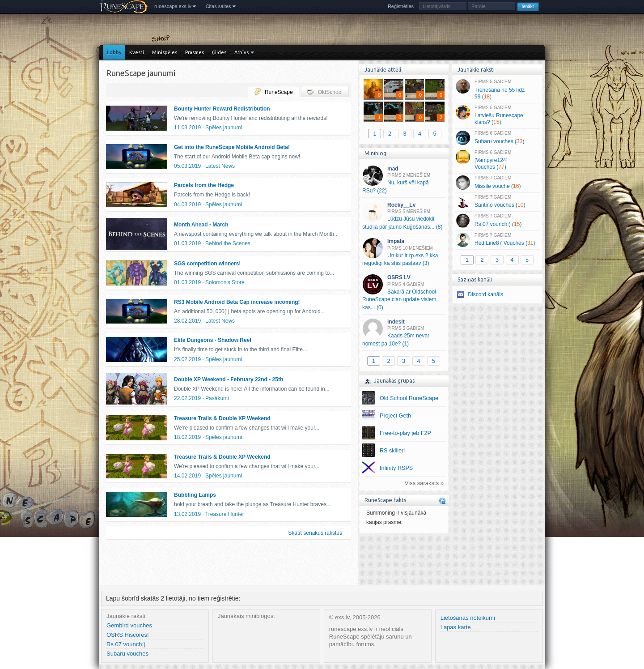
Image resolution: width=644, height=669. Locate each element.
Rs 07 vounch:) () (497, 221)
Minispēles (165, 52)
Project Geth (395, 416)
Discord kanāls (485, 294)
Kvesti (137, 52)
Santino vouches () (497, 202)
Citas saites (218, 6)
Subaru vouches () (497, 138)
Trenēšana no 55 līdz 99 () (497, 89)
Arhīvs (241, 52)
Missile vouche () (497, 183)
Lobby (114, 52)
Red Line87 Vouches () (497, 240)
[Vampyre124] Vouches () (497, 160)
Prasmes (195, 52)
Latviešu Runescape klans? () (497, 115)
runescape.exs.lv (173, 6)
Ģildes (219, 52)
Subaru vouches (127, 654)
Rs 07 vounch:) (126, 644)
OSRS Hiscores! (128, 635)
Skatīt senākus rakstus (315, 533)
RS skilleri (392, 451)
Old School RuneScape (409, 398)
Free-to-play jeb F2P (405, 433)
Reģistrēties (401, 6)
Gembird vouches (129, 625)
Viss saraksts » (424, 483)
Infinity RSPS (396, 468)
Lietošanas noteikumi (468, 618)
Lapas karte (456, 627)
